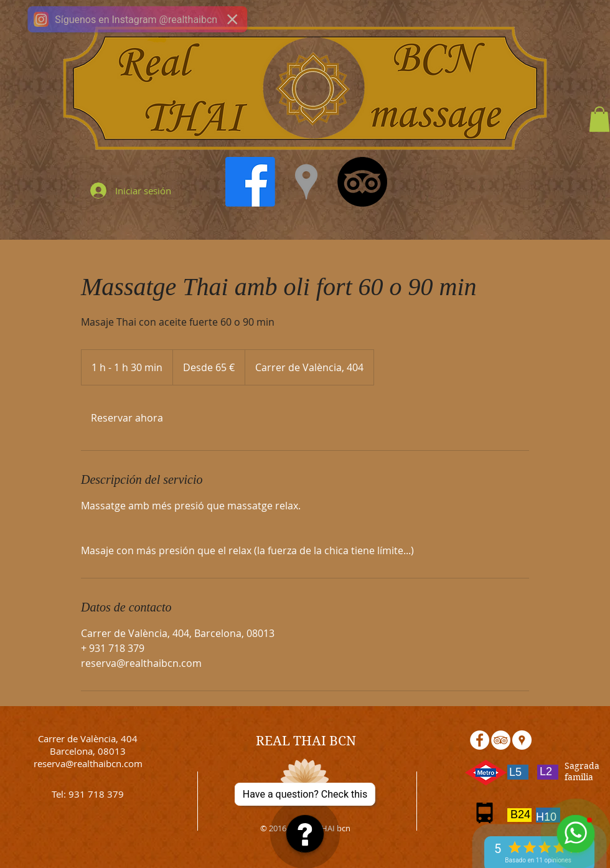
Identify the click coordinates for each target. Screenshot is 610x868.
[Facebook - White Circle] (480, 740)
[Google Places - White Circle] (522, 740)
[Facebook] (250, 182)
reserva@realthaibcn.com (88, 763)
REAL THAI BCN (306, 741)
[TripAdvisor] (362, 182)
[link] (127, 418)
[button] (599, 119)
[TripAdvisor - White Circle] (501, 740)
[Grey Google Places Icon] (306, 182)
